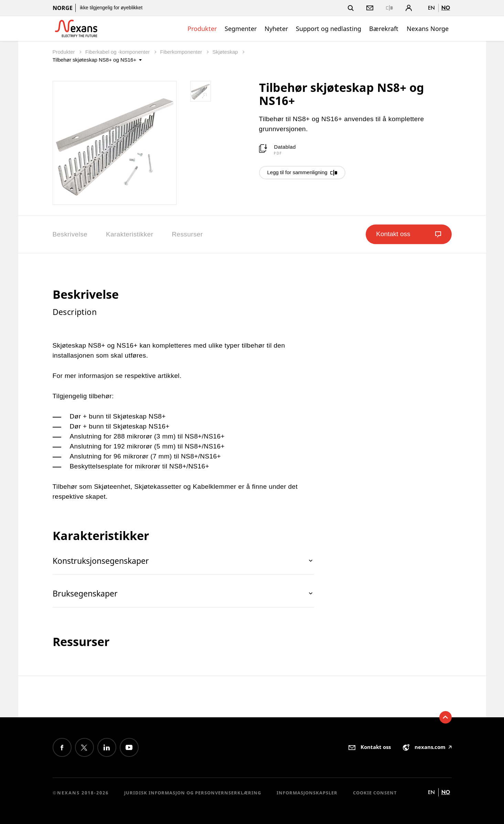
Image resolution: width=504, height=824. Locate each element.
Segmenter (241, 29)
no (446, 8)
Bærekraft (384, 29)
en (431, 8)
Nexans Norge (428, 29)
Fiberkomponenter (182, 52)
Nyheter (276, 29)
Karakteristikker (130, 234)
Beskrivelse (70, 234)
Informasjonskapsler (307, 793)
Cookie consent (375, 793)
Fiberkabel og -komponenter (118, 52)
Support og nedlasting (329, 29)
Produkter (202, 29)
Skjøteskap (226, 52)
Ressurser (187, 234)
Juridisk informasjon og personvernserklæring (193, 793)
